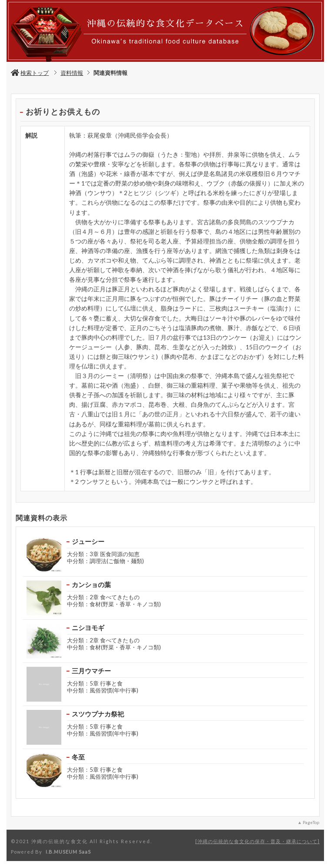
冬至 (78, 757)
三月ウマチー (91, 671)
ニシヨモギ (88, 628)
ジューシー (88, 541)
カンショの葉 (91, 584)
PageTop (311, 822)
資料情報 (72, 73)
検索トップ (30, 73)
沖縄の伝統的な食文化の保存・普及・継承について (257, 841)
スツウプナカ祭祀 (98, 714)
